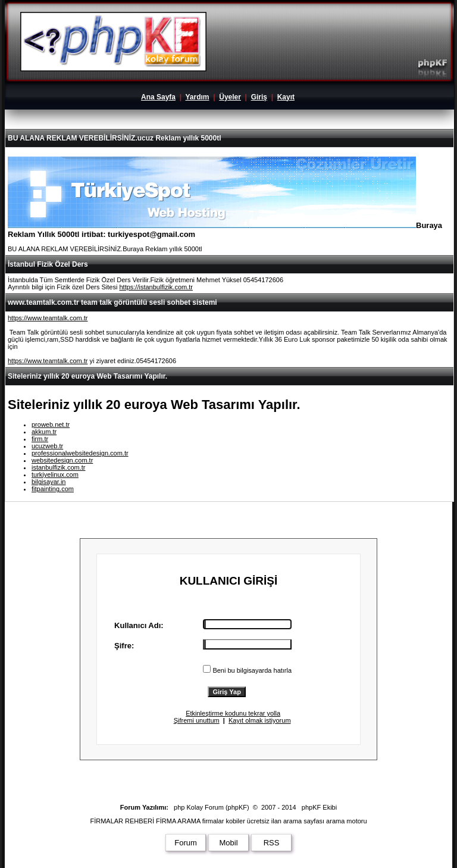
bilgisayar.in (48, 482)
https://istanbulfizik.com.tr (156, 287)
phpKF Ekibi (319, 807)
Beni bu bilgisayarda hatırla (247, 670)
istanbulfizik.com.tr (58, 467)
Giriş (259, 97)
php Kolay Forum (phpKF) (212, 807)
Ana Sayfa (158, 97)
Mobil (228, 843)
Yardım (197, 97)
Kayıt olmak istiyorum (260, 720)
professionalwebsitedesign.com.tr (80, 453)
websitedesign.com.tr (62, 460)
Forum (186, 843)
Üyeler (230, 97)
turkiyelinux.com (55, 474)
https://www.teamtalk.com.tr (48, 318)
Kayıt (286, 97)
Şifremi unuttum (197, 720)
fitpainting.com (53, 489)
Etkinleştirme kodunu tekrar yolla (233, 713)
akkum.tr (44, 432)
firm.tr (40, 439)
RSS (272, 843)
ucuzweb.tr (47, 446)
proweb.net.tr (51, 424)
